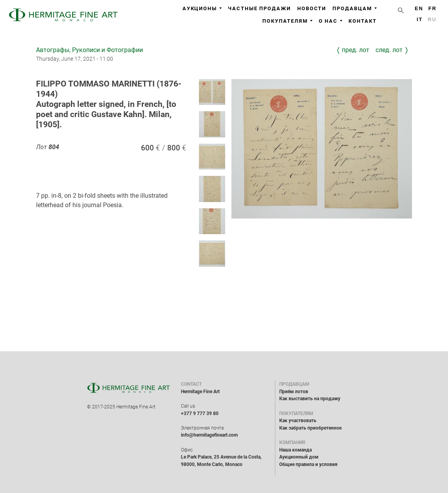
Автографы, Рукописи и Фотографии (89, 50)
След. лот (389, 50)
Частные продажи (259, 8)
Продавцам (354, 8)
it (420, 19)
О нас (331, 21)
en (419, 8)
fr (433, 8)
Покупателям (287, 21)
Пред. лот (356, 50)
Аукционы (202, 8)
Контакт (362, 21)
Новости (312, 8)
